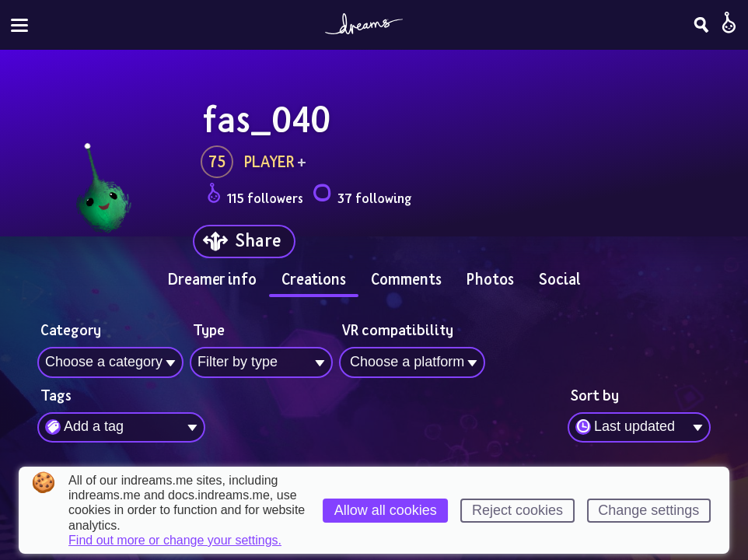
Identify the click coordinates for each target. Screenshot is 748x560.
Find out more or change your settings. (175, 541)
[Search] (701, 25)
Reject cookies (517, 510)
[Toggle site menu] (19, 25)
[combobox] (639, 428)
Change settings (648, 510)
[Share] (244, 241)
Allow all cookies (386, 510)
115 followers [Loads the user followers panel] (255, 196)
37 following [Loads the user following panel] (362, 196)
